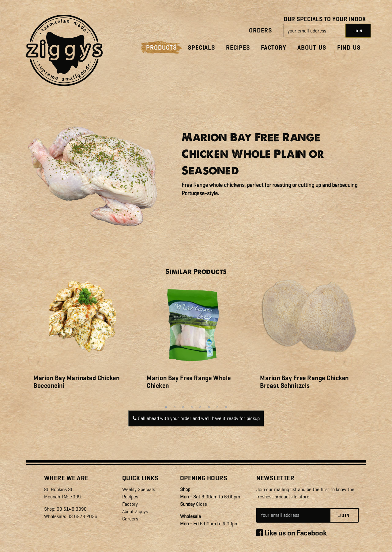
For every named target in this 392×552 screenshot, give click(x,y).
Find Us (349, 48)
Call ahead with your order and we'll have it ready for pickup (196, 418)
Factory (274, 48)
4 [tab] (192, 407)
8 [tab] (226, 407)
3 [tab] (183, 407)
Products (161, 48)
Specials (201, 48)
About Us (312, 48)
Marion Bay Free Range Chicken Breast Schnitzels (304, 382)
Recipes (238, 48)
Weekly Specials (139, 489)
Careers (130, 519)
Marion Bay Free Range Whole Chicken (189, 382)
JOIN (358, 31)
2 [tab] (175, 407)
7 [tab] (217, 407)
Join (344, 516)
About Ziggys (135, 511)
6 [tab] (209, 407)
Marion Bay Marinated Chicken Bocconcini (76, 382)
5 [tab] (200, 407)
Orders (260, 30)
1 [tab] (166, 407)
